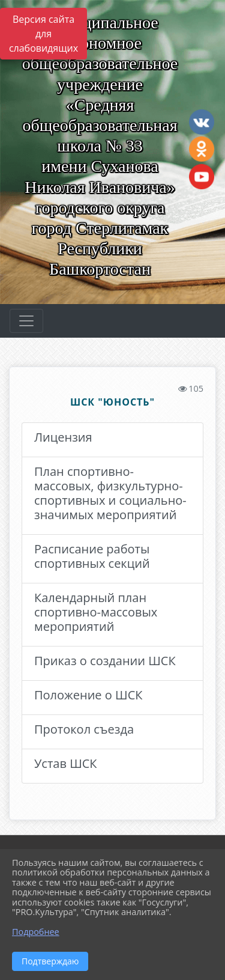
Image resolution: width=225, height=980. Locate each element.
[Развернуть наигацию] (26, 321)
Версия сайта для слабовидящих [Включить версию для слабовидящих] (43, 34)
